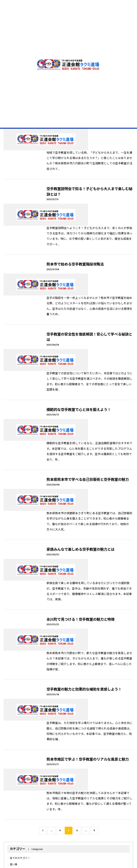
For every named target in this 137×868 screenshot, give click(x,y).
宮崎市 (121, 755)
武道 (72, 770)
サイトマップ (114, 821)
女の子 (33, 770)
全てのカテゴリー (20, 640)
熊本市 (74, 762)
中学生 (23, 770)
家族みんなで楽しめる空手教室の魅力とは (80, 418)
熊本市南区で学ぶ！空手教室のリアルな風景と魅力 (88, 562)
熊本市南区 (42, 755)
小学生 (12, 770)
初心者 (55, 755)
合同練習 (66, 755)
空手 (11, 755)
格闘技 (55, 770)
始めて (108, 762)
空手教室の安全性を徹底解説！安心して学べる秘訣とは (89, 271)
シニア (44, 770)
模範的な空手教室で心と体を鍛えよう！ (79, 322)
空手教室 (86, 762)
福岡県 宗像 (52, 762)
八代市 (98, 762)
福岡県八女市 (34, 762)
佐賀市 (97, 755)
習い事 (14, 646)
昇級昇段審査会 (16, 762)
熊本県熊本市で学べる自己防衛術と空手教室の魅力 (88, 370)
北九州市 (109, 755)
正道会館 (28, 755)
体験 (118, 762)
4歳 (64, 770)
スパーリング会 (82, 755)
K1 (18, 755)
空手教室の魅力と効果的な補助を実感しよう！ (84, 514)
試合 (64, 762)
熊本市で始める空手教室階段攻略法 (75, 221)
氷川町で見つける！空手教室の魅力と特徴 (80, 466)
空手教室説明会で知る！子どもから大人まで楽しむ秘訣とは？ (89, 170)
